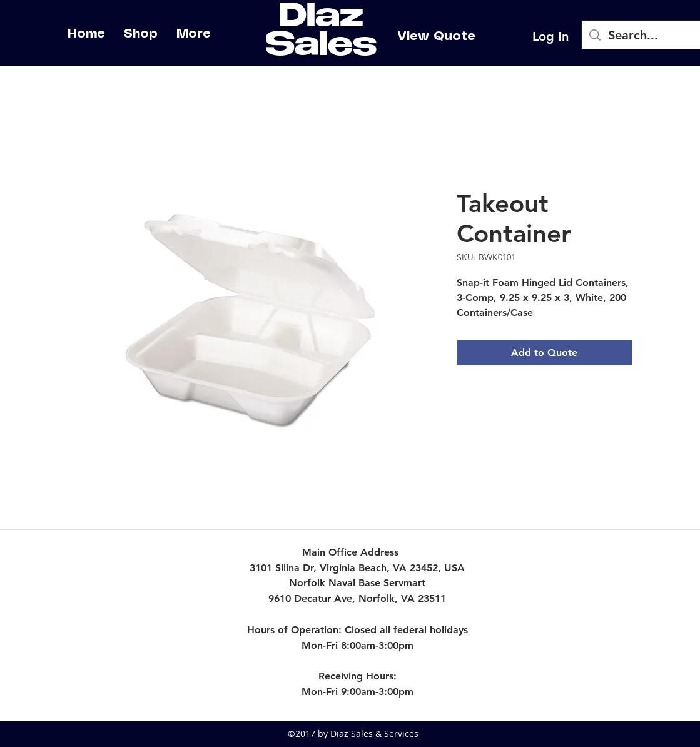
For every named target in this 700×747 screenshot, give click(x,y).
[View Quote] (436, 36)
